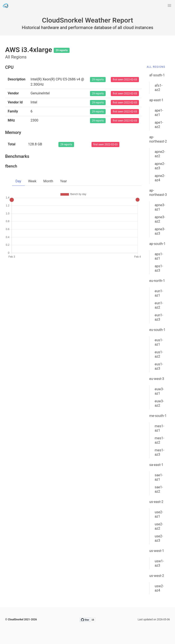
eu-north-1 (157, 281)
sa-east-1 (156, 465)
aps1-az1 (159, 256)
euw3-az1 (159, 391)
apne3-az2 (160, 219)
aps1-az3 (159, 268)
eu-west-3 (157, 379)
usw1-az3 (159, 563)
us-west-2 (157, 576)
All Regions (156, 67)
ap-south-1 (157, 244)
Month (48, 181)
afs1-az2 (158, 88)
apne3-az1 (160, 207)
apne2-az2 (160, 154)
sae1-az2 (159, 489)
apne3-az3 (160, 231)
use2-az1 (159, 514)
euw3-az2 (159, 403)
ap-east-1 (156, 100)
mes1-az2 (159, 440)
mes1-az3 (159, 452)
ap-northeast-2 (158, 139)
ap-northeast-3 (158, 193)
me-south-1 (158, 416)
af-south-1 (157, 75)
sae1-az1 (159, 477)
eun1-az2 (159, 305)
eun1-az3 (159, 317)
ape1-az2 (159, 125)
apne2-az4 (160, 178)
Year (64, 181)
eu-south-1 (157, 330)
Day (18, 181)
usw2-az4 (159, 588)
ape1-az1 (159, 113)
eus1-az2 (159, 354)
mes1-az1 (159, 428)
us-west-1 (157, 551)
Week (32, 181)
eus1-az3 (159, 366)
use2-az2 (159, 526)
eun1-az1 (159, 293)
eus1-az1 (159, 342)
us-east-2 (156, 502)
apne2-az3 (160, 166)
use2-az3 (159, 538)
